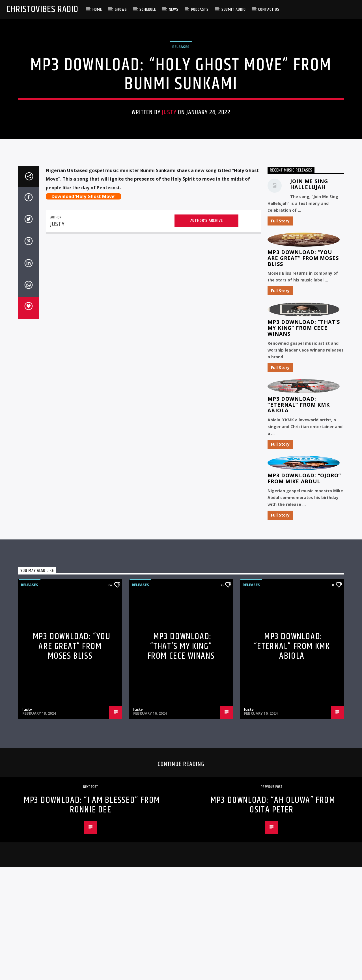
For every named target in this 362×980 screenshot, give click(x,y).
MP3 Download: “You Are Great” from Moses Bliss (303, 456)
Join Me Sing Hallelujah (309, 382)
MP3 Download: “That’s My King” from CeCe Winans (304, 526)
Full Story (280, 419)
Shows (121, 9)
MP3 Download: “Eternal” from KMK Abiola (299, 602)
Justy (169, 203)
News (174, 9)
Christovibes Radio (42, 9)
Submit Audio (234, 9)
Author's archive (207, 419)
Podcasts (200, 9)
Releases (181, 137)
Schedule (148, 9)
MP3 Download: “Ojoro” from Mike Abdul (304, 676)
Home (97, 9)
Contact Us (269, 9)
